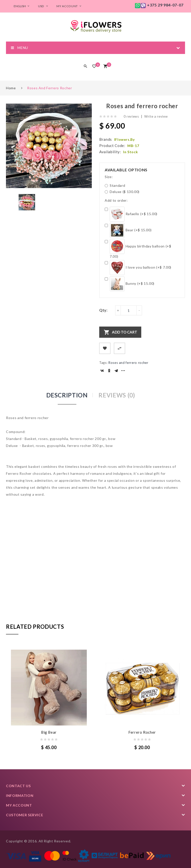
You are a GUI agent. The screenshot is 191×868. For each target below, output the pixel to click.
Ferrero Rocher (142, 732)
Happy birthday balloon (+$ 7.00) (138, 249)
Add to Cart (125, 332)
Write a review (156, 116)
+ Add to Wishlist (105, 348)
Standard (115, 185)
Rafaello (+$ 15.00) (131, 214)
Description (67, 395)
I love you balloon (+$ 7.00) (138, 268)
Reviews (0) (117, 395)
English (22, 6)
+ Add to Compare (119, 348)
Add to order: (116, 200)
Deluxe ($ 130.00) (122, 192)
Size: (109, 177)
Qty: (103, 310)
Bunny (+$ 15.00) (130, 284)
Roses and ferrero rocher (50, 88)
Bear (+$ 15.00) (128, 230)
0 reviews (131, 116)
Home (11, 88)
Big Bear (49, 732)
